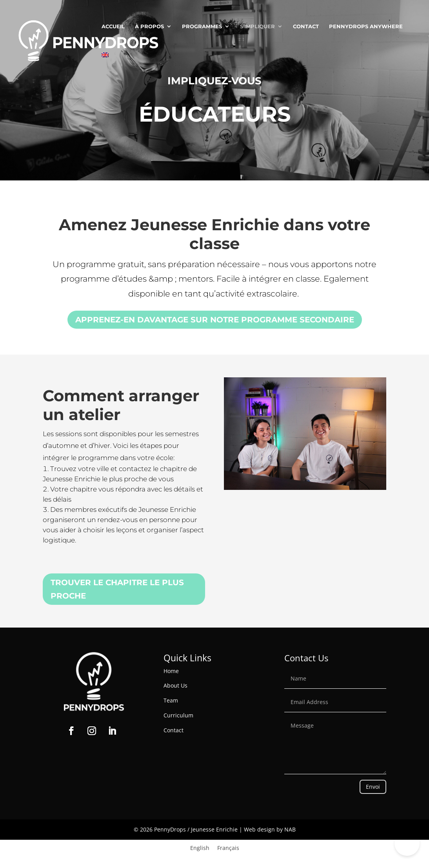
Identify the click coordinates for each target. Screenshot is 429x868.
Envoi (373, 787)
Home (171, 671)
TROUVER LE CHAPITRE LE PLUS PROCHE (117, 589)
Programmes (202, 26)
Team (171, 700)
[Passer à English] (200, 848)
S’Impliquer (257, 26)
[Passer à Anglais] (105, 67)
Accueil (113, 26)
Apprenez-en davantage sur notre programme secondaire (215, 320)
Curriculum (178, 715)
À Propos (149, 26)
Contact (306, 26)
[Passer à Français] (228, 848)
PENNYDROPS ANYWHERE (366, 26)
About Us (175, 685)
